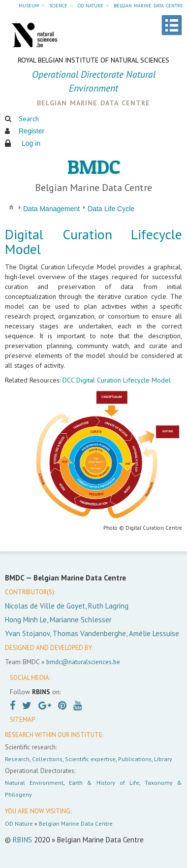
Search (29, 119)
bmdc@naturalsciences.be (83, 662)
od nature (91, 5)
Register (31, 131)
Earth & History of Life (104, 783)
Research (17, 759)
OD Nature (19, 823)
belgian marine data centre (148, 5)
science (58, 5)
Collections (47, 759)
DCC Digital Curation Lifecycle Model (117, 380)
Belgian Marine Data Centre (76, 823)
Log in (31, 143)
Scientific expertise (90, 759)
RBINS (22, 840)
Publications (135, 759)
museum (29, 5)
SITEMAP (22, 720)
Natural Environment (34, 783)
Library (163, 759)
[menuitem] (11, 207)
